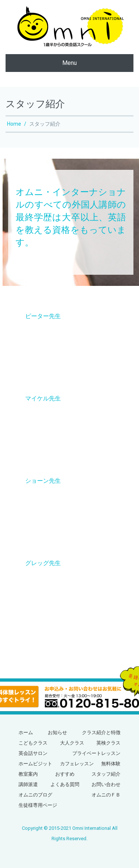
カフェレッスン (77, 764)
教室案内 (28, 774)
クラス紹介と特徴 (101, 732)
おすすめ (65, 774)
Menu (69, 63)
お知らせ (57, 732)
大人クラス (72, 743)
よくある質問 (65, 784)
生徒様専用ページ (38, 805)
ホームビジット (35, 764)
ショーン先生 (43, 481)
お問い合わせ (106, 784)
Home (14, 124)
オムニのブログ (35, 795)
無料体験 (111, 764)
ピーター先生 (43, 316)
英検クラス (108, 743)
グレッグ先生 (43, 563)
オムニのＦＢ (106, 795)
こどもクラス (33, 743)
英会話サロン (33, 753)
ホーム (26, 732)
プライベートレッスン (96, 753)
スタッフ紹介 (106, 774)
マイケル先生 (43, 398)
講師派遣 (28, 784)
